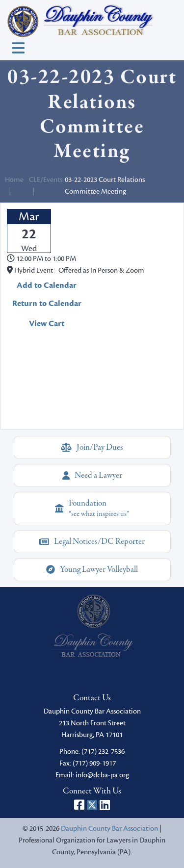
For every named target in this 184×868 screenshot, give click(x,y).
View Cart (47, 324)
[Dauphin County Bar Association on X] (92, 805)
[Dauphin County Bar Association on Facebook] (79, 805)
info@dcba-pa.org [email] (102, 775)
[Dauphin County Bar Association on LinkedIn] (105, 805)
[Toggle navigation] (18, 48)
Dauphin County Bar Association (109, 829)
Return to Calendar (47, 304)
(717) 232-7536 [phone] (103, 752)
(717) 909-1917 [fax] (94, 763)
